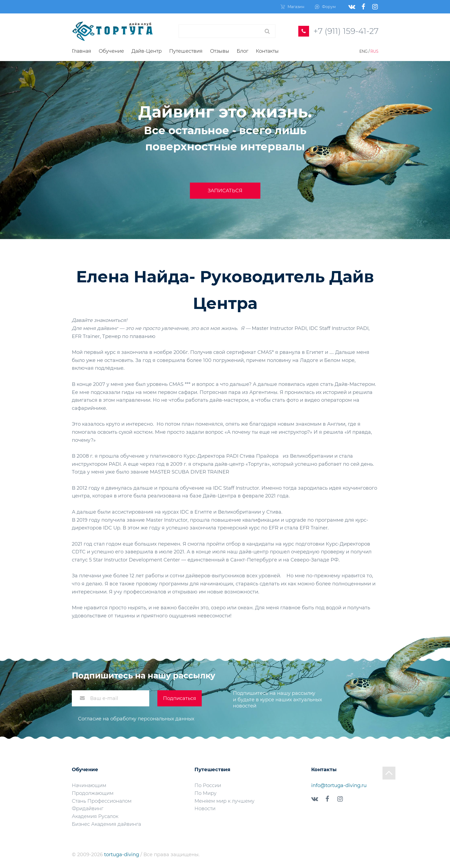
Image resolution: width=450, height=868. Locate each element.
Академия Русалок (95, 816)
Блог (242, 51)
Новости (205, 809)
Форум (325, 7)
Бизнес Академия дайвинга (106, 824)
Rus (374, 51)
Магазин (292, 7)
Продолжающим (93, 793)
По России (208, 785)
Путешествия (186, 51)
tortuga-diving (122, 855)
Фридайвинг (88, 809)
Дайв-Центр (147, 51)
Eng (364, 51)
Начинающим (89, 785)
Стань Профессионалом (102, 801)
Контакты (267, 51)
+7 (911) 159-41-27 (346, 31)
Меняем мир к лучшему (224, 801)
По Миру (205, 793)
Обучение (111, 51)
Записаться (225, 191)
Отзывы (220, 51)
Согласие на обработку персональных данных (136, 719)
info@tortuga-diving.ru (339, 785)
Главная (82, 51)
